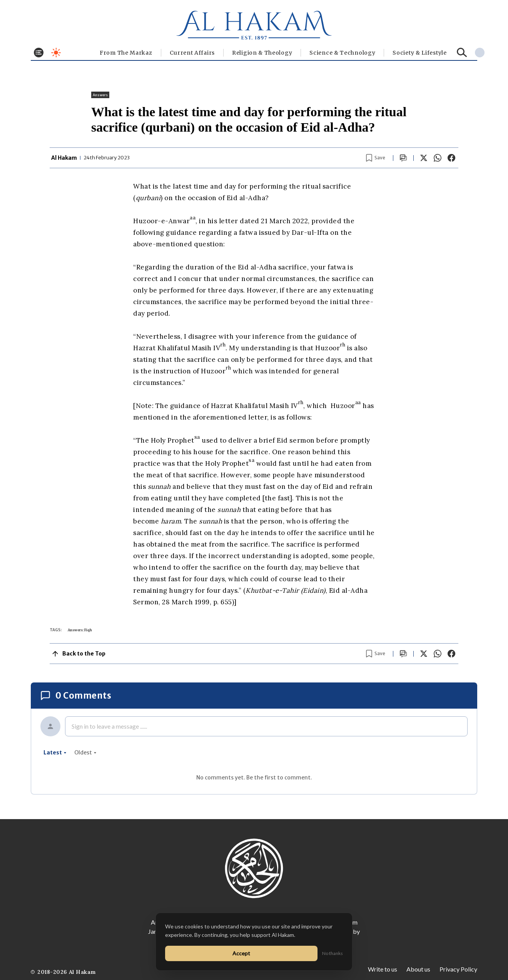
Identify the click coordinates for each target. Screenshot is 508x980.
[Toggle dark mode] (56, 53)
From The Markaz (126, 53)
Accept (241, 953)
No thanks (333, 953)
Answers (100, 95)
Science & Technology (342, 53)
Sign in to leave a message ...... (109, 726)
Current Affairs (192, 53)
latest (55, 753)
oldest (85, 753)
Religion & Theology (262, 53)
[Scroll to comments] (403, 158)
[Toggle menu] (39, 53)
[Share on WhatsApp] (438, 158)
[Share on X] (424, 158)
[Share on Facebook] (451, 158)
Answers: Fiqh (80, 630)
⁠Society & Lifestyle (419, 53)
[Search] (462, 53)
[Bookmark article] (376, 158)
